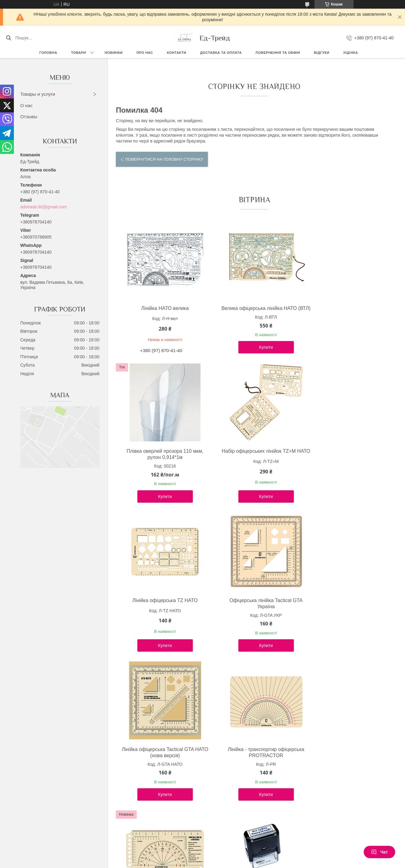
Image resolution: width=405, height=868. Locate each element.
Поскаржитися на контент (188, 862)
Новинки (114, 53)
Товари (79, 53)
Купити (253, 353)
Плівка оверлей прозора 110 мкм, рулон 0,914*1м (345, 311)
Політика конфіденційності (236, 862)
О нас (26, 105)
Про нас (145, 53)
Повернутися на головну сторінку (164, 159)
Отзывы (29, 117)
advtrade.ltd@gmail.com (44, 207)
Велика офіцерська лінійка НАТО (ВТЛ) (253, 311)
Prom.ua (231, 857)
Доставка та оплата (221, 53)
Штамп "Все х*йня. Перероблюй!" (161, 755)
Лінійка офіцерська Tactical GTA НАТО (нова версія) (161, 610)
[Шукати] (8, 38)
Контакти (177, 53)
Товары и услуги (38, 94)
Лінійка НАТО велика (161, 308)
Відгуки (322, 53)
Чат (379, 852)
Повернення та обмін (278, 53)
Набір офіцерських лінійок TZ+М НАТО (160, 460)
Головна (48, 53)
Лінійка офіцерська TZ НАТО (253, 457)
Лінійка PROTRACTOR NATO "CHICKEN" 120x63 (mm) (345, 610)
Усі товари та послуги (252, 820)
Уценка (350, 53)
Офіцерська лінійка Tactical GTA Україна (345, 460)
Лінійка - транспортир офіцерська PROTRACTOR (253, 610)
